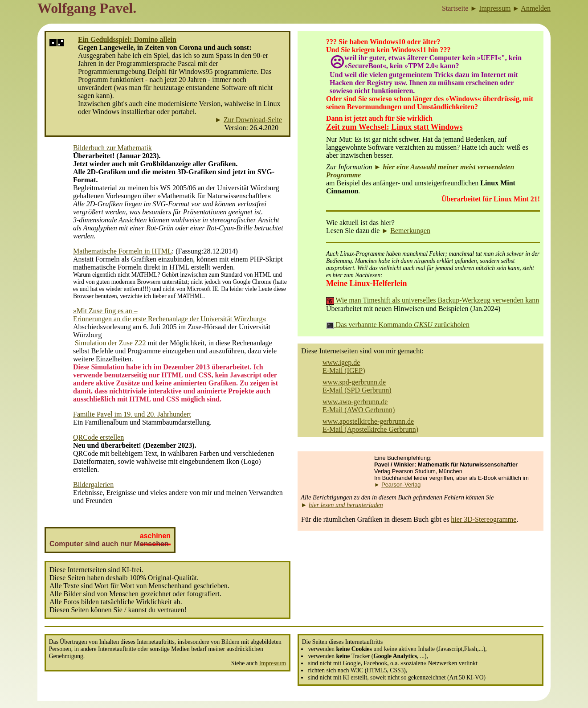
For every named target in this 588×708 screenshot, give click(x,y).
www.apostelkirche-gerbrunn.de (368, 421)
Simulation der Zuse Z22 (110, 343)
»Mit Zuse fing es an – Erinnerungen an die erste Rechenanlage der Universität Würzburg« (169, 315)
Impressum (273, 663)
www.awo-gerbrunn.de (355, 402)
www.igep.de (341, 362)
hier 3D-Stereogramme (484, 519)
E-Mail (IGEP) (344, 370)
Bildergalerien (93, 485)
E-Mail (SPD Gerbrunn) (357, 390)
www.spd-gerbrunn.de (354, 382)
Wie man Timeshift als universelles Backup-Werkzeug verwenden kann (433, 300)
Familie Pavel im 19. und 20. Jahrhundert (132, 414)
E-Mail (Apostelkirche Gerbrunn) (370, 429)
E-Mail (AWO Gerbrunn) (359, 410)
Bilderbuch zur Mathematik (112, 148)
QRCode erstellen (98, 437)
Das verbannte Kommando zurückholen (398, 325)
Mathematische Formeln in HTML (122, 251)
